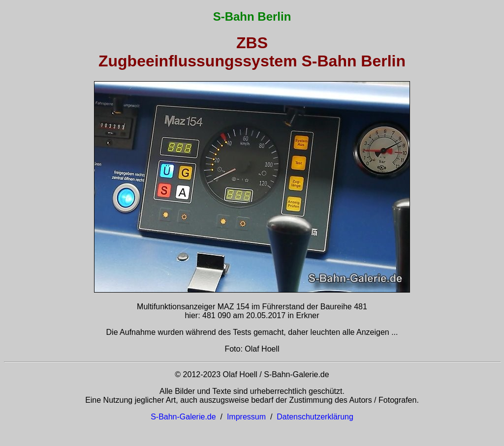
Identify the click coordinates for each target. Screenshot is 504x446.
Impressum (246, 417)
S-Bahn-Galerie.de (183, 417)
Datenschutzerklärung (315, 417)
